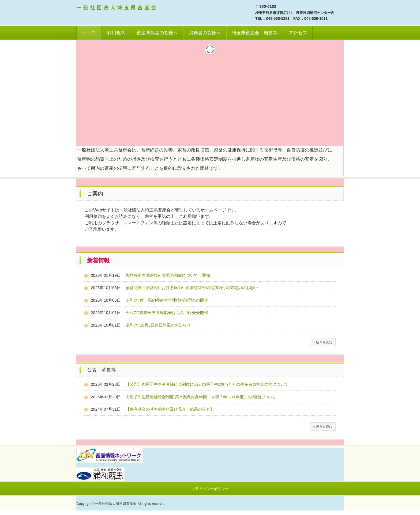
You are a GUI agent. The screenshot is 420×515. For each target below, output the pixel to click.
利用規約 (116, 33)
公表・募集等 (102, 370)
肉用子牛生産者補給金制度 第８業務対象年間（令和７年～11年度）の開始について (201, 397)
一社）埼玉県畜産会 (117, 8)
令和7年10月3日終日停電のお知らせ (158, 325)
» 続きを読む (323, 342)
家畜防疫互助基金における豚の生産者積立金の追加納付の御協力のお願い (192, 288)
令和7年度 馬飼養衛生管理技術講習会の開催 (167, 300)
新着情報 (98, 260)
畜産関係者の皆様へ (157, 33)
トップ (89, 33)
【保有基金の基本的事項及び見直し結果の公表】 (170, 409)
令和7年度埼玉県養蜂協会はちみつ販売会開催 (167, 313)
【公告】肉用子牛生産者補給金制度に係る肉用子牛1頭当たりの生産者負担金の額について (207, 384)
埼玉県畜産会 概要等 (255, 33)
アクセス (298, 33)
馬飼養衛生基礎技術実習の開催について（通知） (170, 275)
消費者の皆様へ (205, 33)
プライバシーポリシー (210, 489)
